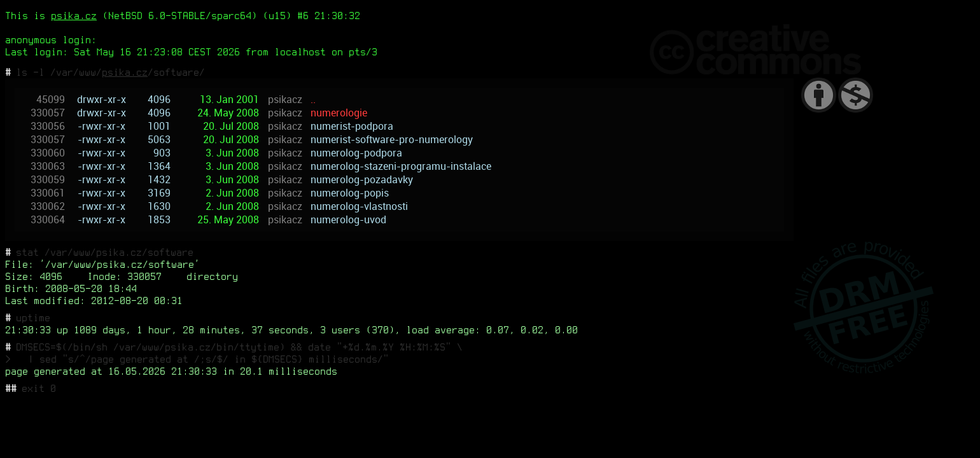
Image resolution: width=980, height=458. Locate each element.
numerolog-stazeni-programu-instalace (401, 166)
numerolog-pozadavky (362, 180)
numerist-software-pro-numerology (392, 140)
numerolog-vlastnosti (359, 206)
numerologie (339, 113)
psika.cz (74, 16)
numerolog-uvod (348, 220)
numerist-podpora (352, 126)
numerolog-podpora (356, 153)
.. (313, 100)
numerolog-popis (350, 193)
